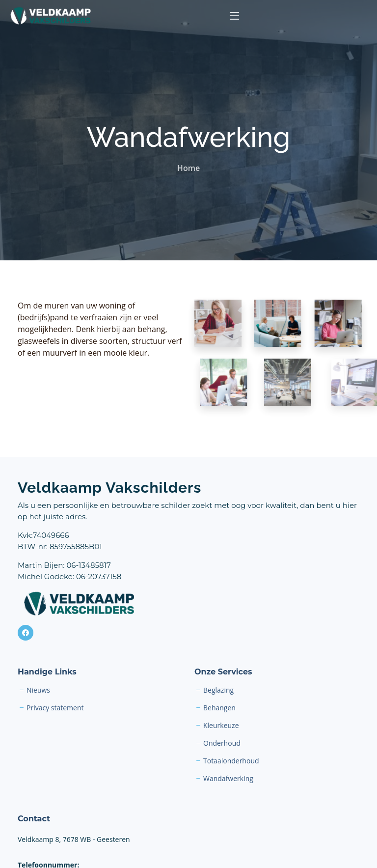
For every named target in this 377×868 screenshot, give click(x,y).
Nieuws (38, 690)
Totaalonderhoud (231, 761)
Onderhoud (222, 743)
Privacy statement (55, 708)
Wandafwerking (228, 779)
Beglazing (218, 690)
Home (188, 168)
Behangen (219, 708)
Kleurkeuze (221, 726)
